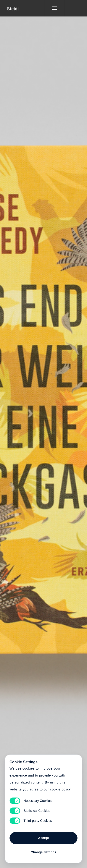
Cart (44, 431)
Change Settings (43, 852)
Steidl (13, 9)
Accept (43, 838)
